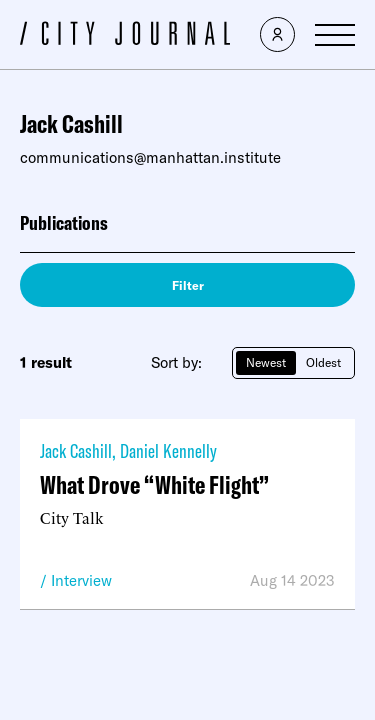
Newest (266, 362)
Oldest (323, 362)
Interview (81, 580)
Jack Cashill (76, 450)
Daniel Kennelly (168, 450)
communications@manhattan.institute (150, 157)
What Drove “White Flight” (154, 484)
